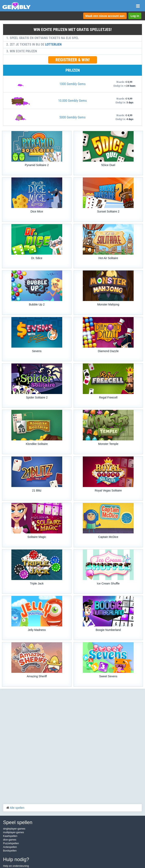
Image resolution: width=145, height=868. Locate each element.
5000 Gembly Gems (72, 117)
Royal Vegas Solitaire (108, 490)
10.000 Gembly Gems (72, 101)
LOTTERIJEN (53, 44)
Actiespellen (10, 847)
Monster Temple (108, 444)
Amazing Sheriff (37, 676)
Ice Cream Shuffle (108, 583)
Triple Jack (37, 583)
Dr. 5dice (37, 258)
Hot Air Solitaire (108, 258)
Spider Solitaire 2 (37, 397)
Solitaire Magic (37, 537)
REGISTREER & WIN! (73, 60)
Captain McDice (108, 537)
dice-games (10, 840)
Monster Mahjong (108, 304)
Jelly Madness (37, 630)
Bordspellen (10, 851)
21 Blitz (37, 490)
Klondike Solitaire (37, 444)
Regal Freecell (108, 397)
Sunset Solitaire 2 (108, 211)
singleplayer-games (14, 829)
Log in (135, 16)
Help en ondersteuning (16, 866)
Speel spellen (18, 822)
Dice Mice (37, 211)
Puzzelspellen (11, 843)
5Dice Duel (108, 165)
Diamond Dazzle (108, 351)
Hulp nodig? (16, 859)
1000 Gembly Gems (72, 84)
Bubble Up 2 (37, 304)
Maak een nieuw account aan (105, 16)
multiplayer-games (14, 832)
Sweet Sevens (108, 676)
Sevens (37, 351)
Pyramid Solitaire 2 (37, 165)
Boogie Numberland (108, 630)
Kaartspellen (10, 836)
